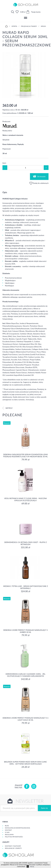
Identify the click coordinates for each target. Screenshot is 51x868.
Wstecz (7, 408)
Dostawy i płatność (13, 846)
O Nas (7, 832)
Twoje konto (36, 12)
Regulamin (9, 835)
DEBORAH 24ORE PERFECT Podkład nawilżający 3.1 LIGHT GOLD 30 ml (26, 719)
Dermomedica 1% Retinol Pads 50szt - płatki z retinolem (26, 543)
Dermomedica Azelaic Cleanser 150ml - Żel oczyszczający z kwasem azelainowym (25, 675)
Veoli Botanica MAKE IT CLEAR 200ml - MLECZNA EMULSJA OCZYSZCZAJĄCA (25, 499)
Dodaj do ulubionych (39, 183)
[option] (25, 75)
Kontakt (8, 830)
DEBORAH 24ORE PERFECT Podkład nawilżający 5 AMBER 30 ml (25, 631)
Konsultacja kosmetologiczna (17, 828)
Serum (43, 26)
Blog (7, 826)
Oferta (14, 26)
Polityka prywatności (14, 837)
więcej (32, 866)
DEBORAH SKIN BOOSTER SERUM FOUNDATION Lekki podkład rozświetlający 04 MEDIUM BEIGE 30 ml (25, 455)
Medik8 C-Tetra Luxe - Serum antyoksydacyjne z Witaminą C (25, 587)
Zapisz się (44, 808)
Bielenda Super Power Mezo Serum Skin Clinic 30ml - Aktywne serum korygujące (25, 763)
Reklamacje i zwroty (13, 848)
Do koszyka (39, 176)
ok (28, 866)
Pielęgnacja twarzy (29, 26)
